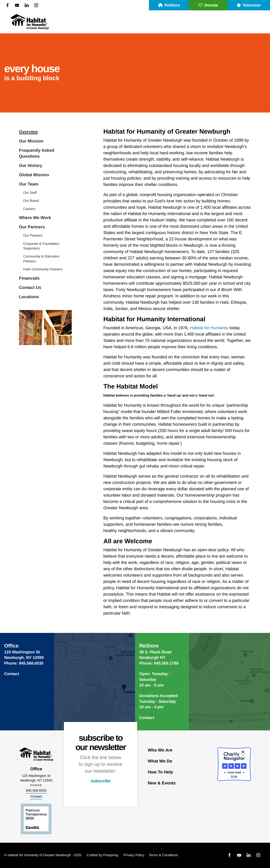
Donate (208, 5)
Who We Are (160, 750)
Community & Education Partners (41, 259)
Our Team (29, 184)
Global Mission (34, 175)
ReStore (169, 5)
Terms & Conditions (163, 855)
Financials (29, 278)
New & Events (162, 783)
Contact (12, 674)
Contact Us (30, 288)
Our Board (31, 201)
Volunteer (249, 5)
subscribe (101, 781)
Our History (31, 166)
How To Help (160, 772)
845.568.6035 (36, 791)
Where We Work (35, 218)
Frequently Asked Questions (37, 153)
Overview (28, 132)
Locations (29, 297)
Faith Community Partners (43, 269)
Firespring (111, 855)
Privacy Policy (134, 855)
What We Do (160, 761)
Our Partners (32, 227)
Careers (29, 209)
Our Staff (30, 193)
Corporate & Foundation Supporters (41, 246)
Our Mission (31, 141)
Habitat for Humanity (209, 328)
